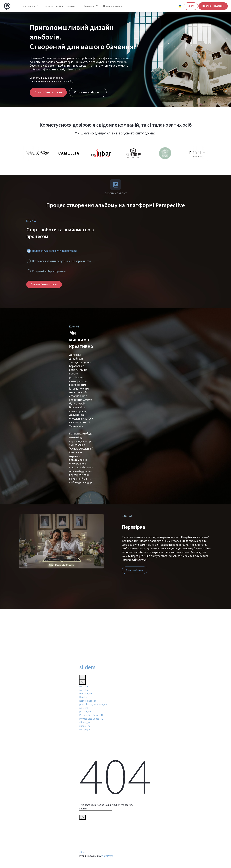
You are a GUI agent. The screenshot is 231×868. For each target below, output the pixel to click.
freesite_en (86, 694)
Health (83, 697)
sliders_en (85, 722)
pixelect (84, 708)
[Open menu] (82, 677)
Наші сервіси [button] (28, 6)
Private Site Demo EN (91, 715)
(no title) (84, 686)
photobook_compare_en (93, 704)
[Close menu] (82, 682)
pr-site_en (85, 712)
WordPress (107, 856)
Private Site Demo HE (91, 719)
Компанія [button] (89, 6)
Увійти (191, 6)
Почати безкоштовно (213, 6)
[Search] (82, 817)
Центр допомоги (113, 6)
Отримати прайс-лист (88, 92)
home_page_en (88, 701)
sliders (87, 667)
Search (83, 809)
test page (85, 730)
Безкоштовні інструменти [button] (60, 6)
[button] (180, 6)
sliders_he (85, 726)
